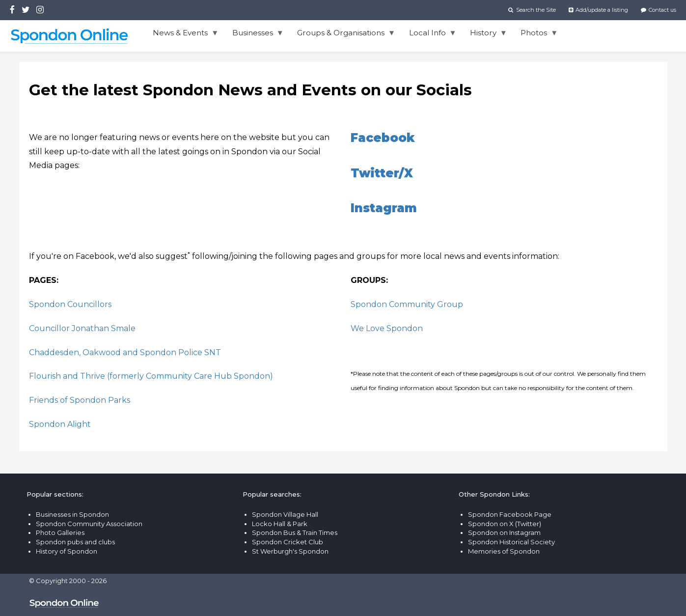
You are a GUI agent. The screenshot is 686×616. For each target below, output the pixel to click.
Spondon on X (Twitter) (505, 524)
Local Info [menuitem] (429, 35)
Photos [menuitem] (536, 35)
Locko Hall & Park (280, 524)
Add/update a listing (598, 10)
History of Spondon (67, 551)
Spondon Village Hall (285, 514)
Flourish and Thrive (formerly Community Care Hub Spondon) (151, 376)
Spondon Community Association (89, 524)
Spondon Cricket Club (288, 542)
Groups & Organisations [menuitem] (343, 35)
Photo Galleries (60, 532)
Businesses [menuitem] (255, 35)
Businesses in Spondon (72, 514)
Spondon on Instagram (504, 532)
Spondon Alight (60, 424)
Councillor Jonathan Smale (82, 328)
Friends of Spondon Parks (80, 400)
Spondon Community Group (407, 304)
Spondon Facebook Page (510, 514)
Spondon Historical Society (511, 542)
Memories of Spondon (504, 551)
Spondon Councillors (70, 304)
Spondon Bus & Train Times (295, 532)
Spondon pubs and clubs (75, 542)
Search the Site (532, 10)
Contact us (659, 10)
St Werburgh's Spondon (290, 551)
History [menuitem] (485, 35)
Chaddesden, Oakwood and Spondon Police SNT (125, 352)
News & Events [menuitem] (182, 35)
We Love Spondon (387, 328)
